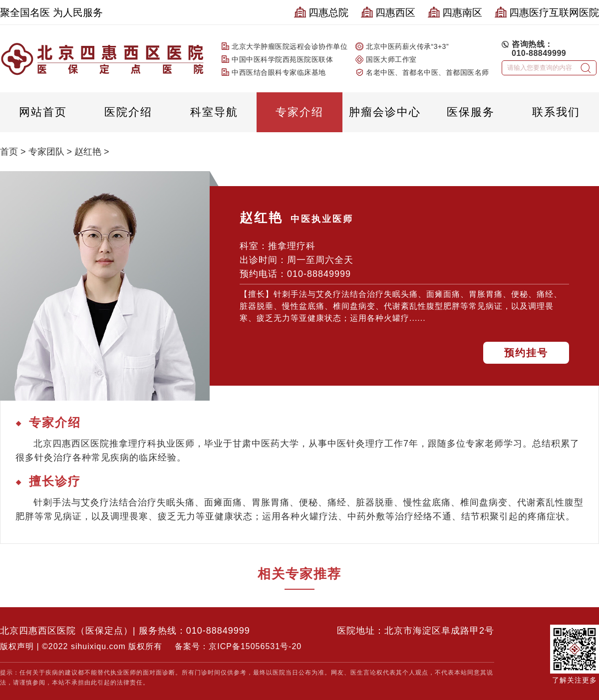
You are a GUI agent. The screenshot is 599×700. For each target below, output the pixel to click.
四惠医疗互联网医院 (547, 12)
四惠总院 (321, 12)
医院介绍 (128, 112)
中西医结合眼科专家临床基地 (279, 72)
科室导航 (214, 112)
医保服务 (471, 112)
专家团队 (46, 152)
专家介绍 (299, 112)
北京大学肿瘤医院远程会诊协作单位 (290, 46)
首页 (9, 152)
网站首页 (43, 112)
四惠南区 (455, 12)
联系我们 (556, 112)
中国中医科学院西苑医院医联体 (282, 59)
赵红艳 (88, 152)
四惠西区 (388, 12)
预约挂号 (526, 353)
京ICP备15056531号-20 (255, 646)
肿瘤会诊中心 (385, 112)
